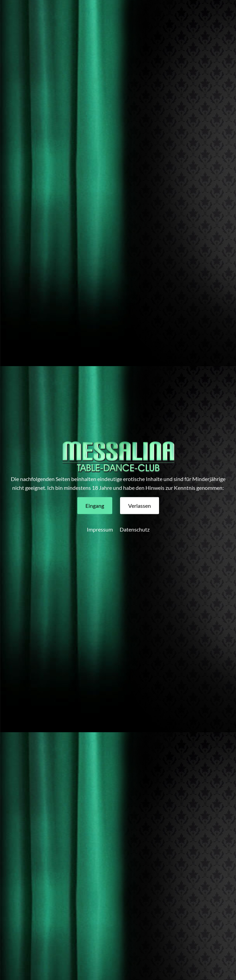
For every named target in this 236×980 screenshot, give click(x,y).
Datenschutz (135, 529)
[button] (95, 506)
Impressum (100, 529)
